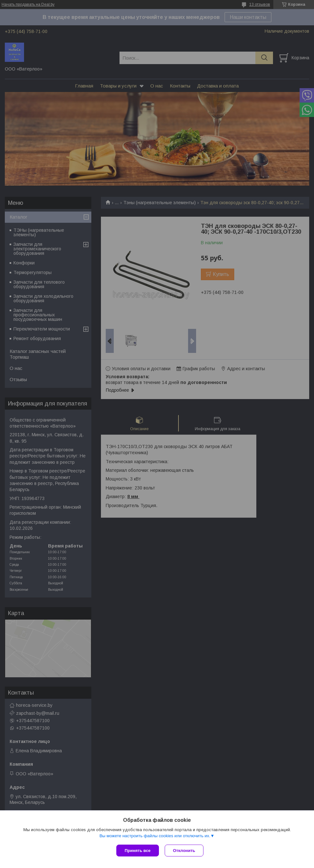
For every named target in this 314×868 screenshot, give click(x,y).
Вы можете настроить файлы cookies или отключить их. (155, 836)
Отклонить (185, 851)
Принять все (138, 851)
